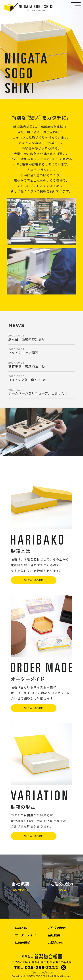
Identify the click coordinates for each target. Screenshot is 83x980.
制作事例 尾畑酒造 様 (27, 366)
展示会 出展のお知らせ (27, 339)
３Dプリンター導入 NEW (27, 380)
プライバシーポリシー (42, 972)
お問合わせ (56, 943)
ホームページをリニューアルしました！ (38, 393)
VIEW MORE (34, 580)
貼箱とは (21, 928)
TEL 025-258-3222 (36, 968)
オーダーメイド (26, 935)
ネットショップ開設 (23, 353)
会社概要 (54, 935)
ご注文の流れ (57, 928)
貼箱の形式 (23, 943)
